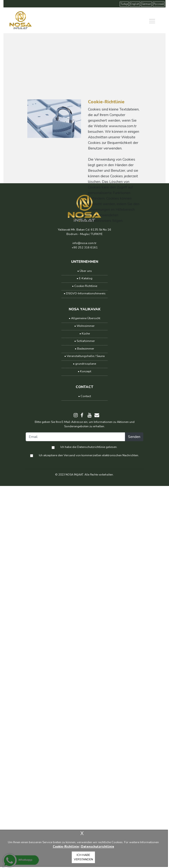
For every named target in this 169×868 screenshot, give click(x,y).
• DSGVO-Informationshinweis (85, 293)
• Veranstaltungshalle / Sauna (84, 356)
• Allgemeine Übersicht (84, 318)
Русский (159, 4)
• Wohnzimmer (84, 326)
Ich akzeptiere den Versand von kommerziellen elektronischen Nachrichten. (89, 455)
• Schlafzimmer (85, 341)
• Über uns (85, 271)
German (146, 4)
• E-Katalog (84, 278)
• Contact (85, 396)
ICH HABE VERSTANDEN (83, 857)
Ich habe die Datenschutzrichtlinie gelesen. (89, 447)
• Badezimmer (84, 349)
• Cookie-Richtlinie (85, 286)
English (135, 4)
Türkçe (124, 4)
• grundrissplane (84, 364)
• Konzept (84, 371)
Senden (134, 437)
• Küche (85, 334)
